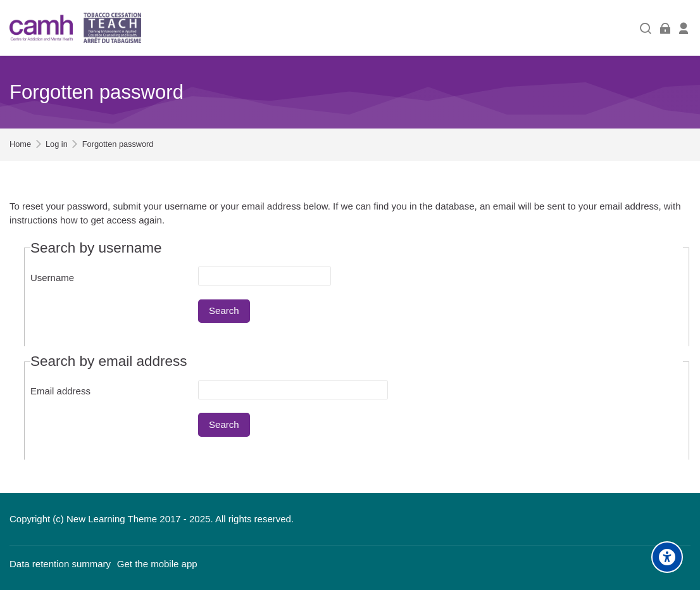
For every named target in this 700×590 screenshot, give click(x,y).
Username (52, 278)
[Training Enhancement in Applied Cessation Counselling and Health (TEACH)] (75, 28)
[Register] (684, 28)
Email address (60, 391)
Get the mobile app (157, 564)
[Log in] (665, 28)
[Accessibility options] (667, 557)
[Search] (646, 28)
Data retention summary (60, 564)
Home (20, 145)
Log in (57, 145)
